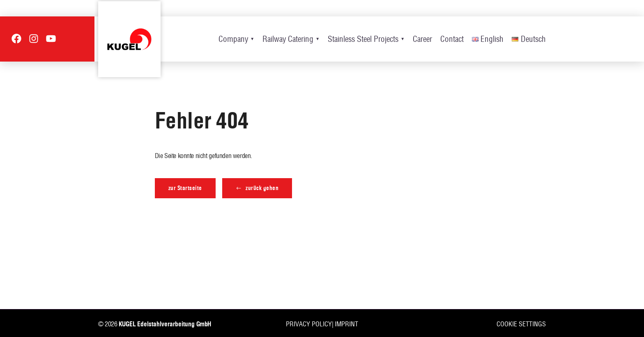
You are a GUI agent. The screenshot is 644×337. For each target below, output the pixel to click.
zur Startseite (185, 188)
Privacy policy (309, 324)
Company (233, 39)
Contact (452, 39)
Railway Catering (288, 39)
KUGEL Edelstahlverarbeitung (157, 324)
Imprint (346, 324)
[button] (257, 188)
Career (422, 39)
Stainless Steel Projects (363, 39)
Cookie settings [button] (521, 324)
